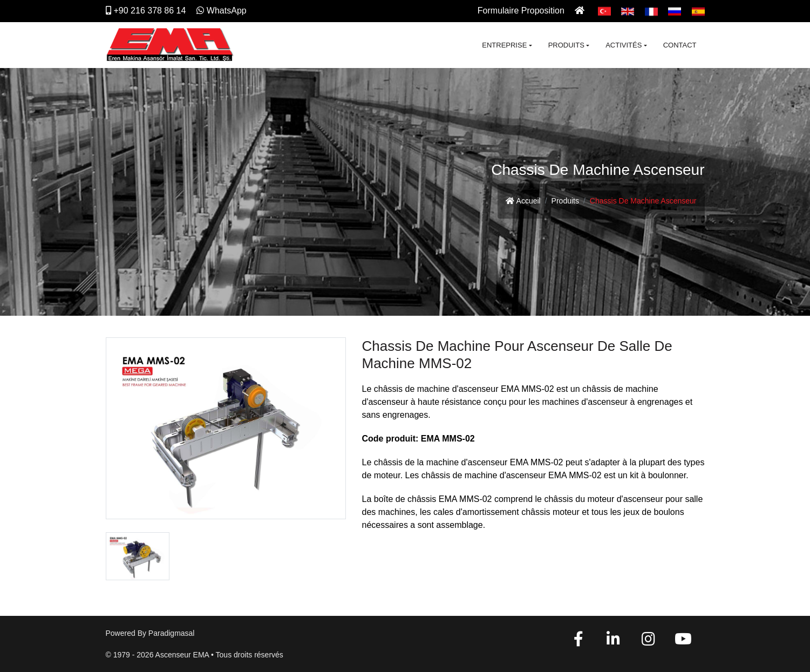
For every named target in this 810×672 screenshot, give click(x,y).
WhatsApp (222, 11)
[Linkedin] (614, 642)
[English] (628, 11)
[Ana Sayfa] (581, 11)
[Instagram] (648, 642)
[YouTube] (683, 642)
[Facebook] (578, 642)
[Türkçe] (604, 11)
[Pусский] (675, 11)
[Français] (651, 11)
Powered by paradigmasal (150, 633)
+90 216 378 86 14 (146, 11)
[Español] (698, 11)
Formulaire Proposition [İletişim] (521, 11)
